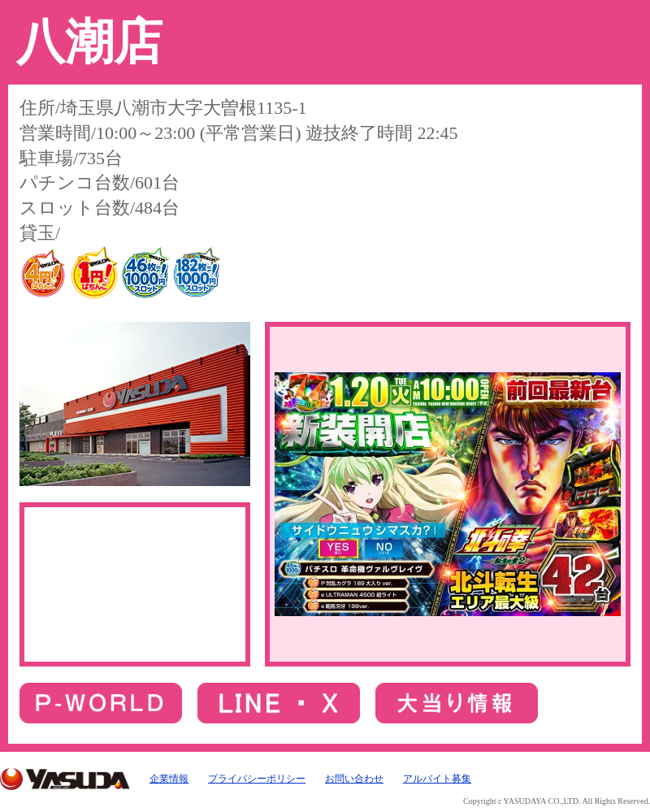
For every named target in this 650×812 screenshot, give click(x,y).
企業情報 (169, 779)
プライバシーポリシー (257, 779)
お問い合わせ (354, 779)
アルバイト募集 (437, 779)
